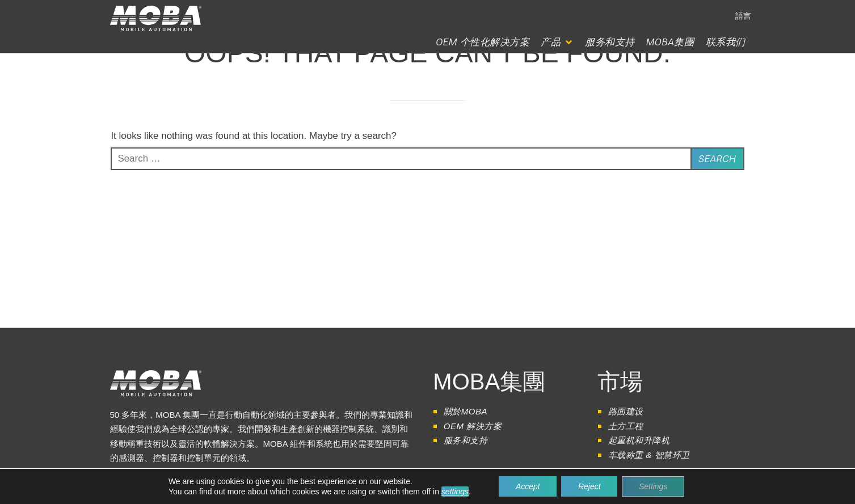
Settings (654, 486)
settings (454, 492)
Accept (527, 486)
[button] (557, 42)
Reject (589, 486)
